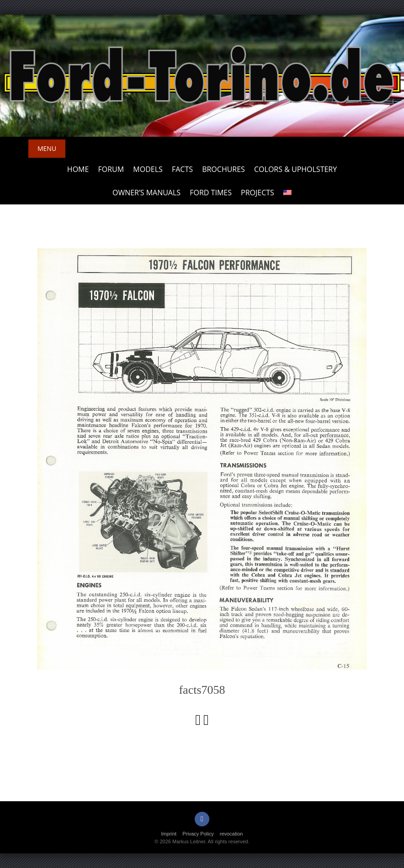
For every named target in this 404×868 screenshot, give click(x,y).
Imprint (169, 834)
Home (78, 169)
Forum (111, 169)
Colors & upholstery (295, 169)
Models (148, 169)
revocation (231, 834)
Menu (47, 148)
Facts (182, 169)
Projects (258, 193)
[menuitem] (287, 193)
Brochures (223, 169)
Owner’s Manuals (146, 193)
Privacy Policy (198, 834)
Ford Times (211, 193)
